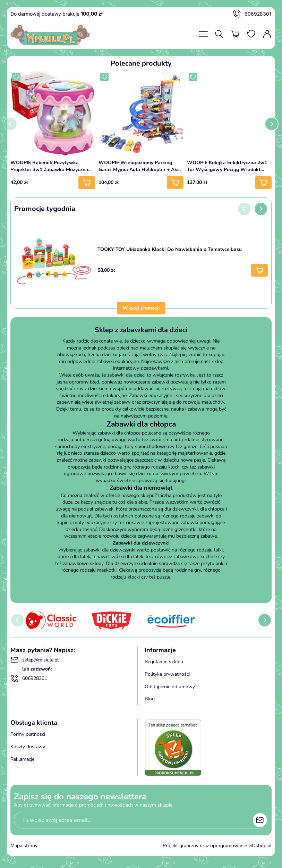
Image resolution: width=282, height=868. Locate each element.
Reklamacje (22, 759)
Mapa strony (24, 846)
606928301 (252, 14)
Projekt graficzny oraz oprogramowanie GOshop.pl (217, 846)
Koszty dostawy (28, 747)
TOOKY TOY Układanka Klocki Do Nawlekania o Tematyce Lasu (170, 249)
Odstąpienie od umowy (170, 687)
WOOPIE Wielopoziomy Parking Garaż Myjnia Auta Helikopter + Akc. (140, 166)
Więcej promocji (141, 308)
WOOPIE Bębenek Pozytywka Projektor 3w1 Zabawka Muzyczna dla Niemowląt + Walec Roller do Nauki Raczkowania (49, 166)
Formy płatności (28, 734)
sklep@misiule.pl (35, 660)
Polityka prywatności (167, 674)
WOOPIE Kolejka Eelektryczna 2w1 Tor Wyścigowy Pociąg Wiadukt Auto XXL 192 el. (227, 166)
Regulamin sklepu (164, 662)
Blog (150, 699)
